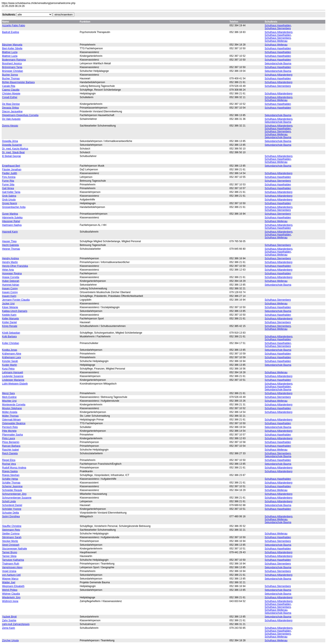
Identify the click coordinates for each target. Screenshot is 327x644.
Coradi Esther (10, 97)
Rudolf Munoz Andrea (14, 468)
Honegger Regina (12, 273)
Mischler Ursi (9, 401)
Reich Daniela (10, 453)
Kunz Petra (8, 369)
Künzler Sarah (10, 361)
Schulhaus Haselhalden (278, 25)
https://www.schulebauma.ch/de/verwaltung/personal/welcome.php (39, 3)
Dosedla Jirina (10, 141)
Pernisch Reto (10, 427)
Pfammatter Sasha (12, 435)
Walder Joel (9, 582)
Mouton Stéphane (12, 408)
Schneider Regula (12, 490)
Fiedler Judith (10, 173)
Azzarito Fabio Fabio (14, 25)
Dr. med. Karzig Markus (15, 149)
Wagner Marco (10, 579)
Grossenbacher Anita (14, 207)
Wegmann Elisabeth (13, 586)
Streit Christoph (11, 545)
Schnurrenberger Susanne (17, 498)
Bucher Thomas (11, 78)
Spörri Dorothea (11, 516)
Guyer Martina (10, 214)
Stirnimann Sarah (12, 537)
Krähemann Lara (11, 357)
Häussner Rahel (11, 221)
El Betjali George (11, 156)
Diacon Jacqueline (12, 111)
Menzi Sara (8, 393)
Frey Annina (9, 177)
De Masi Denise (11, 104)
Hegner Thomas (11, 249)
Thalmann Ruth (11, 564)
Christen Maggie (11, 94)
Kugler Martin (9, 365)
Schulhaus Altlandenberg (279, 32)
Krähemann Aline (12, 354)
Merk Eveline (9, 397)
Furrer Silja (8, 185)
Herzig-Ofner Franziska (15, 266)
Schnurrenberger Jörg (14, 494)
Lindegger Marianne (13, 380)
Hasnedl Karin (10, 232)
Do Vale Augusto (11, 119)
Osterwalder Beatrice (14, 423)
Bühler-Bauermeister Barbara (18, 82)
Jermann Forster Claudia (16, 300)
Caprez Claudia (11, 90)
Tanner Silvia (9, 556)
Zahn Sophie (9, 620)
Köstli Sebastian (11, 333)
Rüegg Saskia (10, 471)
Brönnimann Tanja (12, 67)
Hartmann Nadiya (12, 225)
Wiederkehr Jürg (11, 597)
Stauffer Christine (12, 526)
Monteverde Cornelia (14, 405)
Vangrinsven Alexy (12, 567)
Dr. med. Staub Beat (13, 152)
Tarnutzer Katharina (13, 560)
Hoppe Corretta (11, 277)
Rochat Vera (9, 464)
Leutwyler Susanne (13, 376)
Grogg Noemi (9, 203)
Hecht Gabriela (10, 245)
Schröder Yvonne (12, 509)
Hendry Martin (10, 262)
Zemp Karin (9, 628)
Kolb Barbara (9, 337)
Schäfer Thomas (11, 483)
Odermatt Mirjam (11, 420)
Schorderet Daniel (12, 505)
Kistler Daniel (9, 322)
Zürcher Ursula (10, 640)
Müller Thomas (10, 416)
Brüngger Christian (13, 71)
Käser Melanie (10, 307)
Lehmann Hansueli (13, 372)
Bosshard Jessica (12, 63)
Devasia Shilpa (10, 108)
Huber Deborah (11, 281)
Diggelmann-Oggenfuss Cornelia (20, 115)
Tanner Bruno (10, 552)
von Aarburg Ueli (11, 575)
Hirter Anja (8, 270)
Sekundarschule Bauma (278, 63)
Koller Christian (11, 343)
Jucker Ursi (8, 304)
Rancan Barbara (11, 446)
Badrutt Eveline (11, 32)
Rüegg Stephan (11, 475)
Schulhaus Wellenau (276, 41)
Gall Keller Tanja (11, 192)
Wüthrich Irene (10, 601)
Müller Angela (10, 412)
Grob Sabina (9, 196)
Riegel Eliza (9, 460)
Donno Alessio (10, 126)
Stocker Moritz (10, 541)
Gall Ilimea (8, 188)
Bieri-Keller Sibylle (12, 48)
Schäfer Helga (10, 479)
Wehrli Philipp (10, 590)
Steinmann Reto (11, 530)
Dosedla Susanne (12, 145)
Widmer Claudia (11, 594)
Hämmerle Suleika (12, 218)
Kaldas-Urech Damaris (15, 311)
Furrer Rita (8, 181)
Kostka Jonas (10, 350)
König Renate (10, 326)
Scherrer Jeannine (12, 486)
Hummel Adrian (11, 285)
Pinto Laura (8, 438)
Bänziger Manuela (12, 45)
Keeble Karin (9, 315)
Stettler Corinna (11, 534)
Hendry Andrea (10, 258)
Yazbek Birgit (9, 617)
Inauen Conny (10, 288)
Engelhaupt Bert (11, 166)
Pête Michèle (9, 431)
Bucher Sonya (10, 75)
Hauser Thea (9, 241)
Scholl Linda (9, 501)
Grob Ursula (9, 200)
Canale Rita (9, 86)
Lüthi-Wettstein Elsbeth (15, 384)
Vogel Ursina (9, 571)
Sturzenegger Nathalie (14, 549)
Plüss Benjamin (11, 442)
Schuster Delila (11, 513)
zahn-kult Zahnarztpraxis (16, 624)
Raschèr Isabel (10, 450)
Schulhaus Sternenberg (278, 28)
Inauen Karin (9, 296)
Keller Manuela (10, 319)
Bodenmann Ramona (14, 60)
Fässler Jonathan (12, 170)
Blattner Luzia (10, 52)
